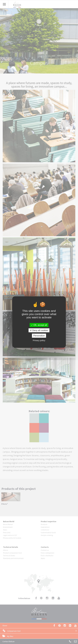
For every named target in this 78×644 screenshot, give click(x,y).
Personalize (39, 336)
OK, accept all (39, 325)
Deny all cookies (39, 330)
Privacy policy (39, 340)
